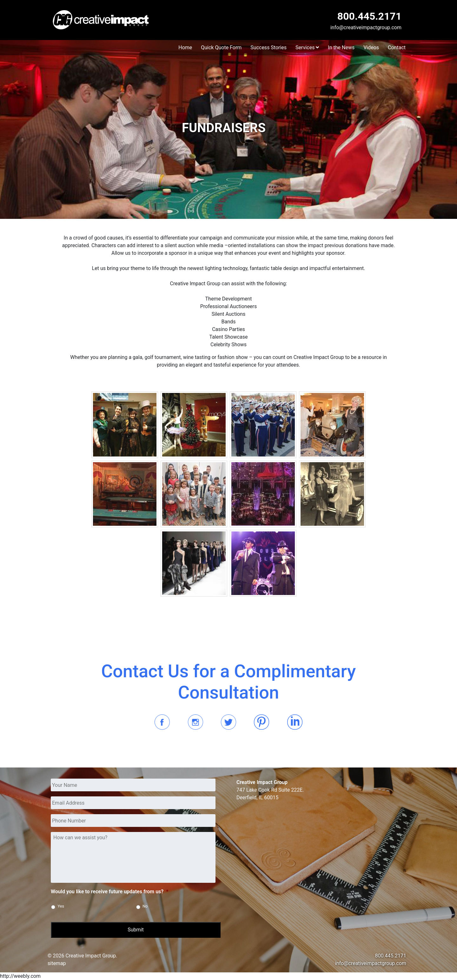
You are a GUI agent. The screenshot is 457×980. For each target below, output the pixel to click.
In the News (341, 47)
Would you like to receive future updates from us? (110, 892)
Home (185, 47)
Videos (371, 47)
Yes (61, 906)
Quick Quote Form (221, 47)
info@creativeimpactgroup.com (366, 27)
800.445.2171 (369, 16)
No (145, 906)
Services (307, 47)
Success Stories (268, 47)
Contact (397, 47)
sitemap (57, 963)
